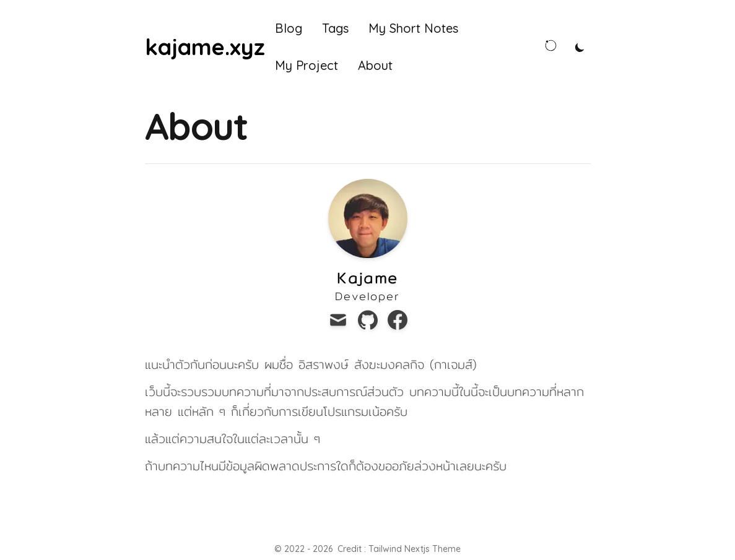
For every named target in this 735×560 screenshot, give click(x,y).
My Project (307, 65)
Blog (289, 28)
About (375, 65)
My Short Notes (413, 28)
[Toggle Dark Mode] (580, 47)
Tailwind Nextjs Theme (415, 549)
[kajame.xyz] (205, 47)
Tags (335, 28)
